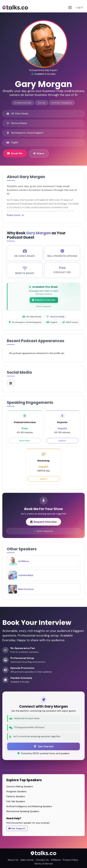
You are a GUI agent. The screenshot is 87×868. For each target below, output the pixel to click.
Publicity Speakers (16, 796)
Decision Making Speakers (20, 786)
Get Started (44, 746)
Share (39, 153)
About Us (13, 860)
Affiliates (56, 860)
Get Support (17, 829)
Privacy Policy (70, 860)
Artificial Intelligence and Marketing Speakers (29, 806)
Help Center (27, 860)
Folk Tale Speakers (16, 801)
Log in (79, 7)
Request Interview (44, 303)
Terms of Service (43, 864)
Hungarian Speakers (16, 791)
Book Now (25, 443)
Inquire (62, 443)
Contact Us (42, 860)
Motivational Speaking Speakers (23, 811)
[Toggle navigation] (70, 8)
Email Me (15, 153)
